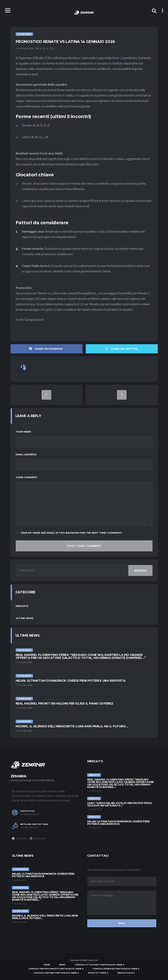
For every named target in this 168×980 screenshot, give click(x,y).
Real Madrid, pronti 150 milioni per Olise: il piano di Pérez (64, 703)
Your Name (23, 432)
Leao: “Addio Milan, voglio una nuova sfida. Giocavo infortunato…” (120, 804)
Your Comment (27, 477)
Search (140, 570)
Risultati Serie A (98, 973)
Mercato (22, 606)
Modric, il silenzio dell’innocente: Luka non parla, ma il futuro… (72, 726)
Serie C (117, 58)
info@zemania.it (29, 814)
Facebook (19, 838)
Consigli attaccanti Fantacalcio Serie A (99, 965)
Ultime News (25, 618)
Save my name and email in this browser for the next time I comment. (69, 533)
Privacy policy (126, 973)
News (62, 965)
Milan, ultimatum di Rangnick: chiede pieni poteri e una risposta (71, 681)
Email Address (26, 455)
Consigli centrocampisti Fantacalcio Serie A (56, 969)
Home (47, 965)
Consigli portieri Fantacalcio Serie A (56, 973)
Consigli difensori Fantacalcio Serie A (116, 969)
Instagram (38, 838)
